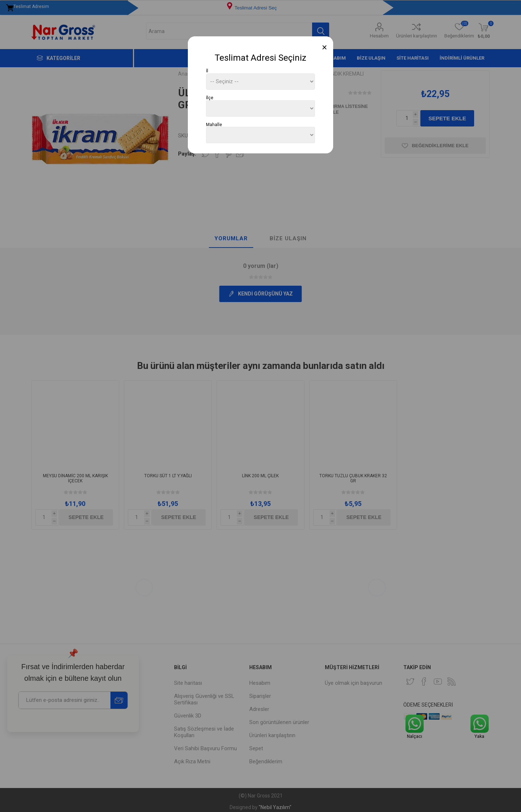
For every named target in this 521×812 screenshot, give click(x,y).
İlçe (210, 98)
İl (207, 71)
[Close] (325, 47)
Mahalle (214, 124)
